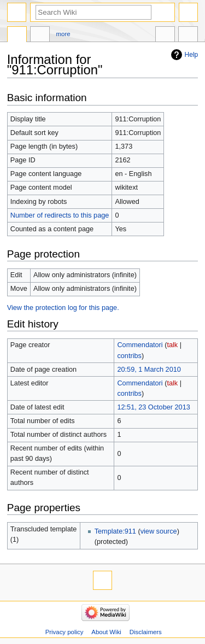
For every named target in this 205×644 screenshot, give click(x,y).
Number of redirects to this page (60, 215)
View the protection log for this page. (63, 308)
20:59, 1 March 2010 (149, 370)
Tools (188, 36)
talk (172, 345)
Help (192, 55)
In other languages (165, 36)
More (63, 34)
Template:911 (115, 531)
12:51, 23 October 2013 (153, 407)
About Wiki (106, 632)
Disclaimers (146, 632)
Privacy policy (65, 632)
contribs (129, 356)
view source (159, 531)
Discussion (40, 36)
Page (17, 36)
